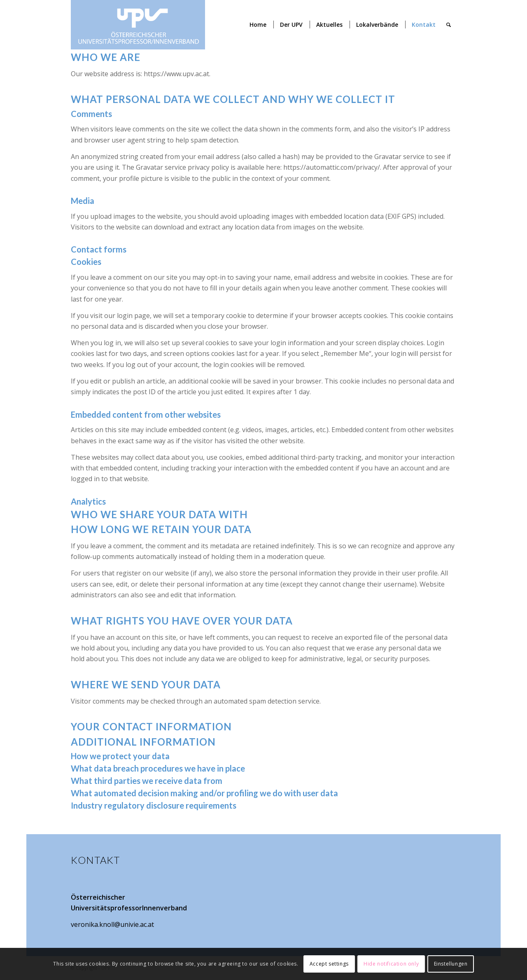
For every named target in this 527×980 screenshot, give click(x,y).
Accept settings (329, 964)
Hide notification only (391, 964)
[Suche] (449, 25)
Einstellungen (451, 964)
